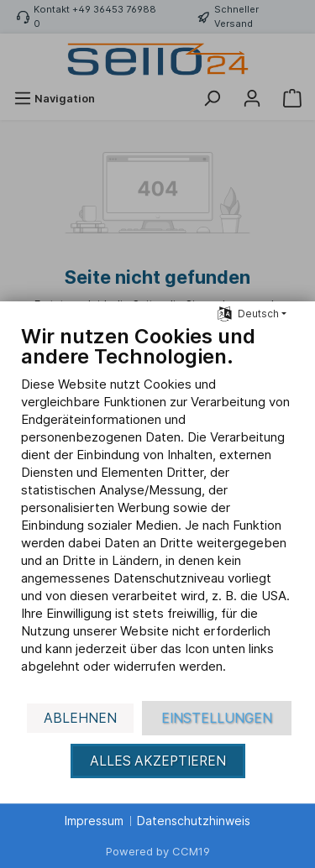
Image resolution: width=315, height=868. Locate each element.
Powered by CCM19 (158, 851)
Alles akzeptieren (158, 761)
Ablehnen (80, 718)
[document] (157, 512)
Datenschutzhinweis (194, 821)
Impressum (94, 821)
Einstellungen (217, 718)
